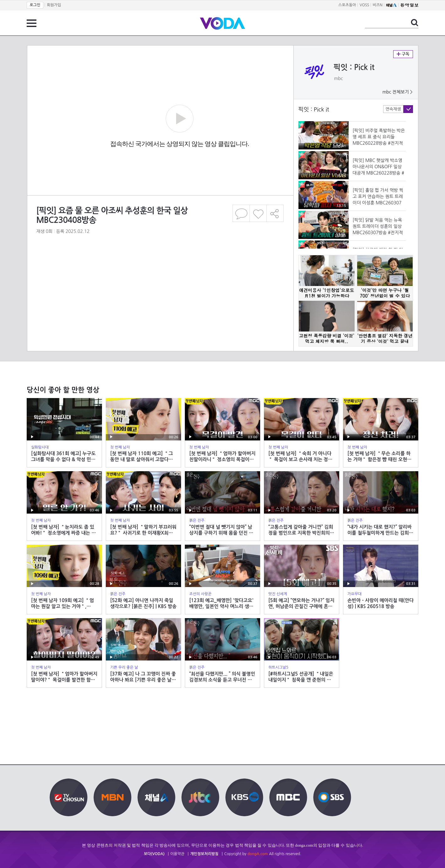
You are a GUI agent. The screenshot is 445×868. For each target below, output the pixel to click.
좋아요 (258, 213)
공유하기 (275, 213)
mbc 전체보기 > (397, 92)
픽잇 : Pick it (354, 67)
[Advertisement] (160, 268)
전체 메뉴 (32, 23)
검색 (415, 23)
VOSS (365, 5)
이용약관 (177, 854)
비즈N (378, 5)
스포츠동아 (347, 5)
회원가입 (54, 5)
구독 (403, 54)
